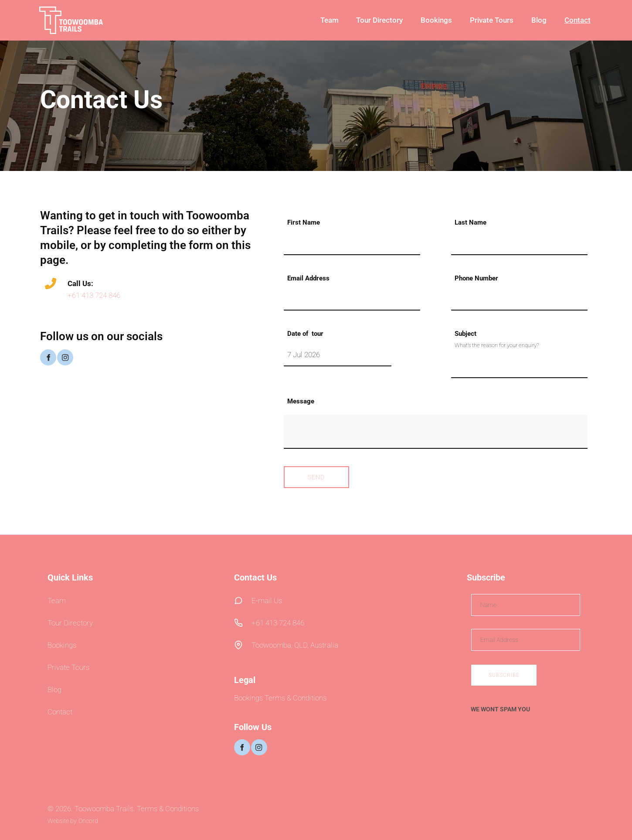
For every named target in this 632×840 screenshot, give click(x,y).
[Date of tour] (338, 355)
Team (330, 20)
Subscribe (504, 675)
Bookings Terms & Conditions (280, 698)
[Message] (436, 432)
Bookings (436, 20)
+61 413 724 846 (94, 295)
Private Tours (492, 20)
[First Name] (352, 244)
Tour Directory (379, 20)
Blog (539, 20)
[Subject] (519, 367)
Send (316, 477)
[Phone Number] (519, 299)
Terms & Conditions (168, 809)
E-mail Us (267, 601)
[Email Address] (352, 299)
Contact (578, 20)
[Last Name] (519, 244)
